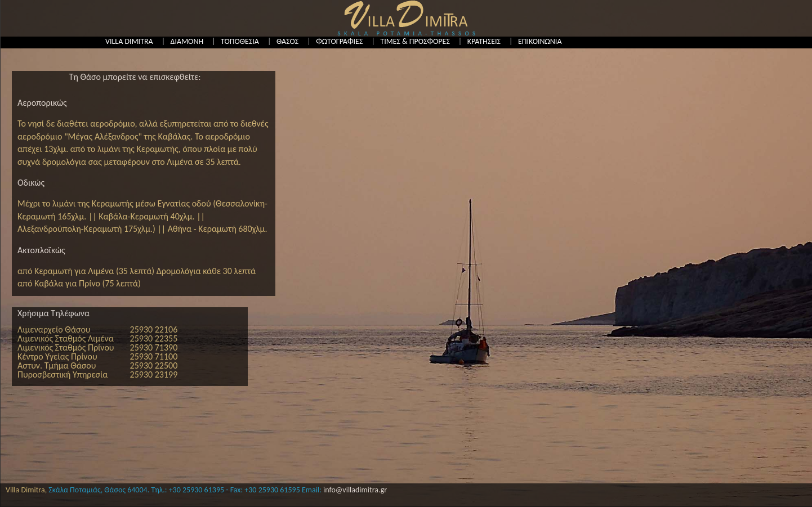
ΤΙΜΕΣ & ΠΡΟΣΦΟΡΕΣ (415, 41)
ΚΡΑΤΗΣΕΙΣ (484, 41)
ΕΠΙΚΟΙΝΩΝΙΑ (540, 41)
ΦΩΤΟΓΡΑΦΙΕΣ (339, 41)
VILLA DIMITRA (129, 41)
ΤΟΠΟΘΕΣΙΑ (240, 41)
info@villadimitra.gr (355, 490)
